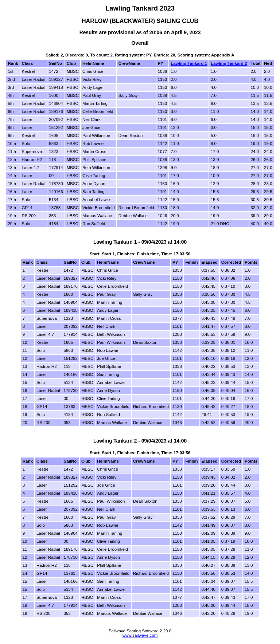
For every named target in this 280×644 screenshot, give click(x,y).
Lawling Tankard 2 (229, 63)
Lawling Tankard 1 (189, 63)
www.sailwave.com (140, 635)
